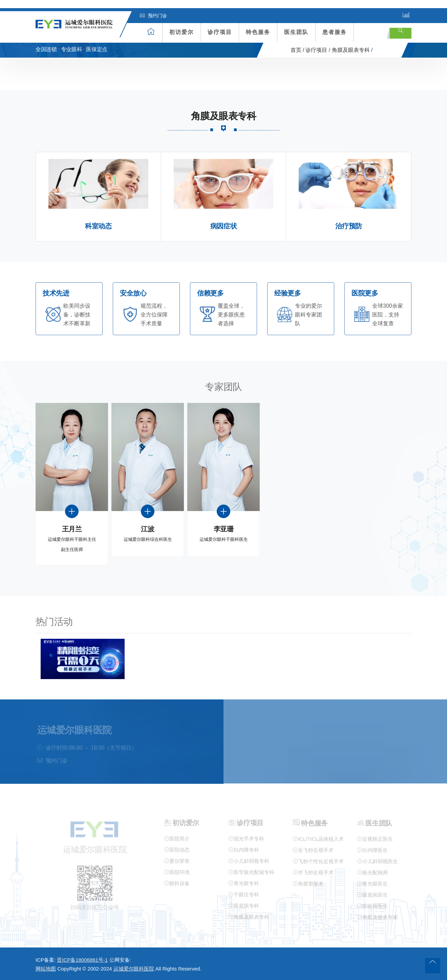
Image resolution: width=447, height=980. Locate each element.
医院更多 (365, 293)
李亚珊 (224, 529)
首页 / (297, 50)
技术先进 (56, 293)
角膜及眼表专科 (351, 50)
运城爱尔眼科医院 (134, 969)
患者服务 (335, 32)
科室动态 (98, 226)
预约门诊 (153, 16)
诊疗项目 (220, 32)
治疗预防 (348, 226)
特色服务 (258, 32)
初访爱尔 (182, 32)
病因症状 (223, 226)
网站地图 (46, 969)
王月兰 (72, 529)
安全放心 (133, 293)
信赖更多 (210, 293)
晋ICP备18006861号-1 (82, 960)
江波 (147, 529)
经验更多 (288, 293)
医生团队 (296, 32)
